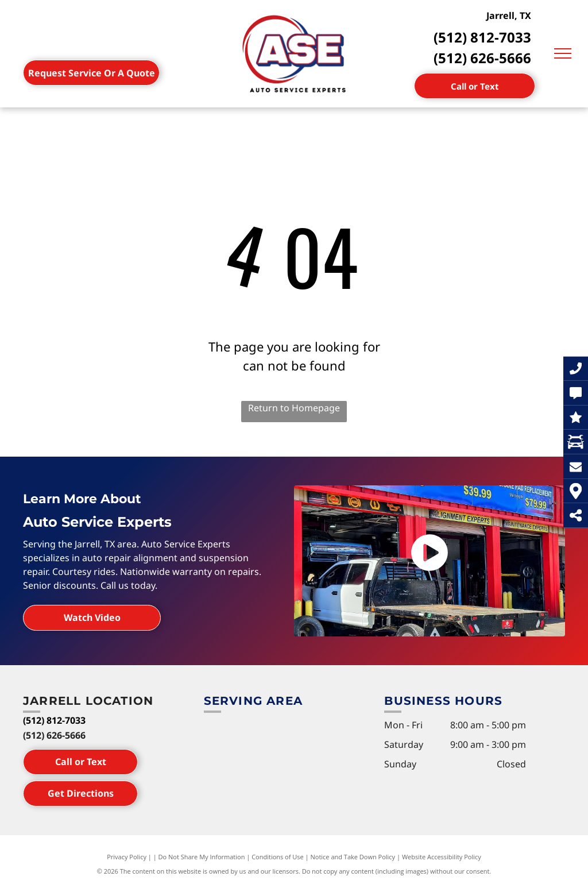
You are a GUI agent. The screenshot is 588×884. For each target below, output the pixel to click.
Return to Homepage (294, 408)
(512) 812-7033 (482, 37)
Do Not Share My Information (202, 857)
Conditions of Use (278, 857)
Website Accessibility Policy (442, 857)
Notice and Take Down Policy (353, 857)
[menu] (563, 53)
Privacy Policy (127, 857)
